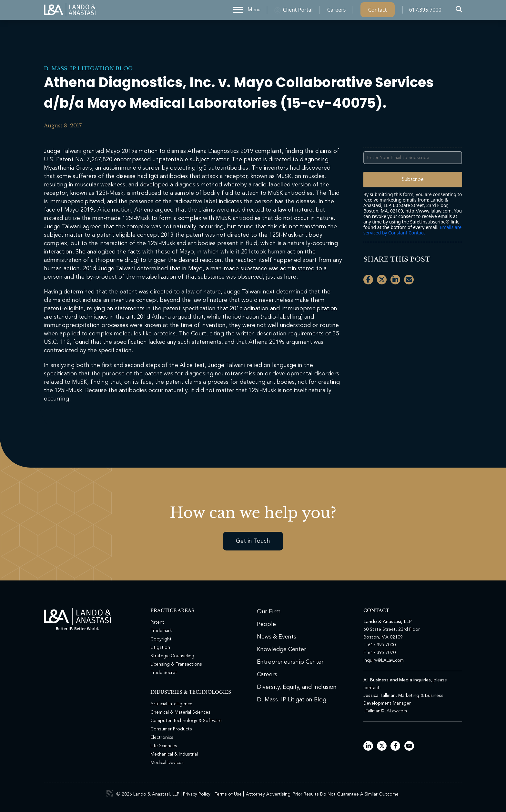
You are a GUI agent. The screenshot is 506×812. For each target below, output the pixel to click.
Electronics (162, 738)
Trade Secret (164, 673)
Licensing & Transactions (176, 664)
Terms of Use (228, 794)
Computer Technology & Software (186, 721)
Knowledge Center (282, 649)
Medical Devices (167, 763)
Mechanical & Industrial (174, 754)
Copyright (161, 639)
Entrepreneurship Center (290, 662)
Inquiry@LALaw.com (384, 660)
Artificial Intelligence (171, 704)
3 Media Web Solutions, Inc (110, 793)
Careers (337, 11)
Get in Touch (253, 541)
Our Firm (269, 612)
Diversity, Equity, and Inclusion (297, 687)
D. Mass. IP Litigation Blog (88, 68)
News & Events (277, 637)
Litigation (160, 648)
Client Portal (298, 11)
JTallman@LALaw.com (385, 711)
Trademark (161, 631)
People (266, 624)
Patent (157, 622)
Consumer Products (171, 729)
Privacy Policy (197, 794)
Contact (378, 11)
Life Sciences (164, 746)
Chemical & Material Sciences (180, 712)
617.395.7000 (425, 11)
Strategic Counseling (172, 656)
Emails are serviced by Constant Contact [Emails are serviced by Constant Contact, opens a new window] (412, 230)
